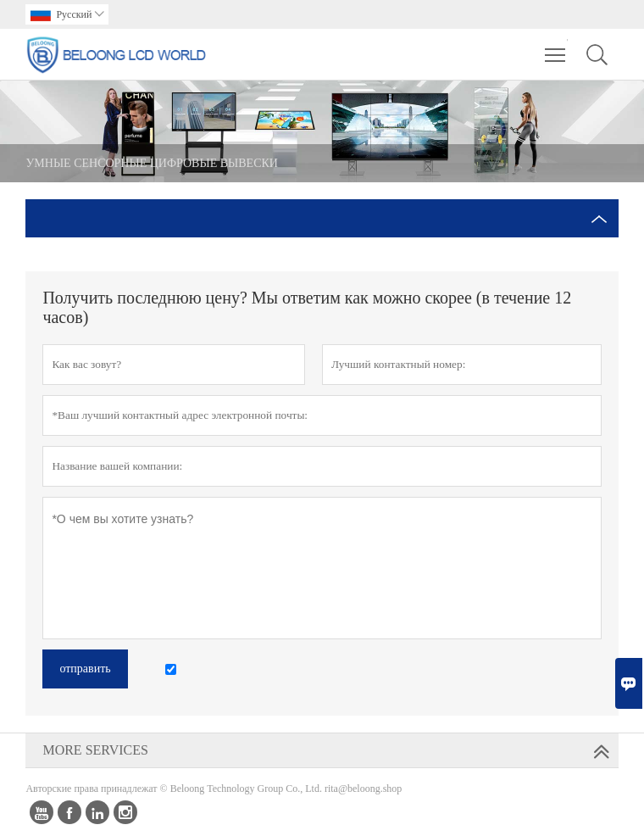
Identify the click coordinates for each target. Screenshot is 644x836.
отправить (85, 669)
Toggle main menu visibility (556, 47)
